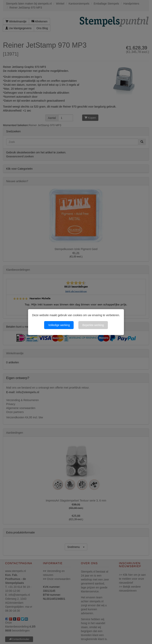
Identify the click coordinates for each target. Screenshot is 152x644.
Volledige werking (59, 325)
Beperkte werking (93, 325)
